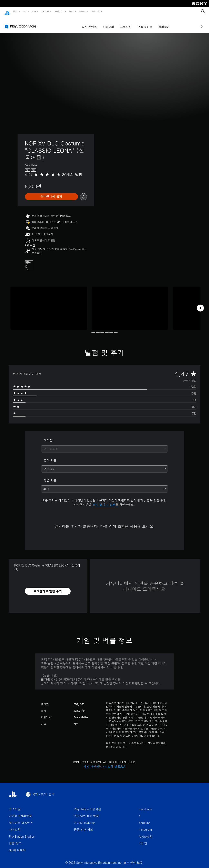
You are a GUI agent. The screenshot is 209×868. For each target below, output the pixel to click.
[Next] (200, 304)
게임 (15, 11)
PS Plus (45, 11)
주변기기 (59, 11)
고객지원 (95, 11)
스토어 (82, 11)
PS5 (25, 11)
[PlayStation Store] (21, 22)
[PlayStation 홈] (7, 11)
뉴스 (71, 11)
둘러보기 (142, 23)
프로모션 (104, 23)
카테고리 (87, 23)
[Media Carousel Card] (49, 304)
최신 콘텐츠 (68, 23)
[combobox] (104, 445)
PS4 (34, 11)
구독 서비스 (123, 23)
